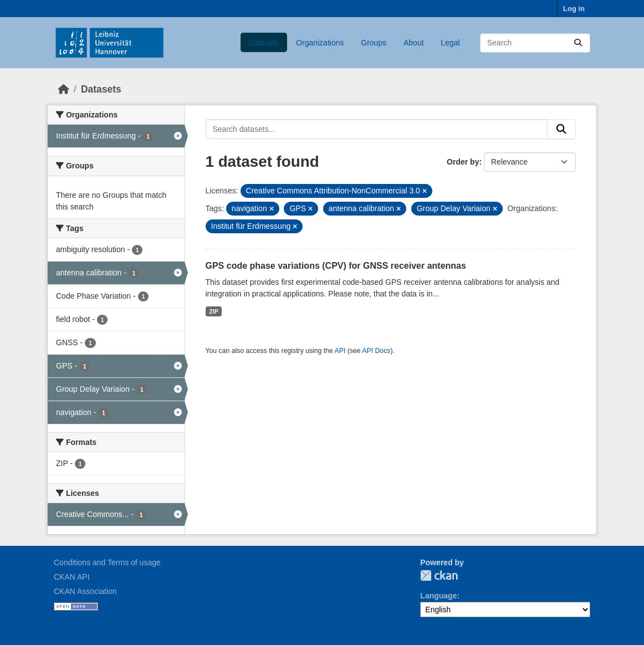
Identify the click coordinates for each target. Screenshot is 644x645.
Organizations (320, 43)
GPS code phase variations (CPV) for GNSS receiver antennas (336, 266)
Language (438, 596)
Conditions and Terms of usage (107, 562)
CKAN (439, 575)
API (340, 351)
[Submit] (578, 43)
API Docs (376, 351)
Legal (450, 43)
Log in (574, 9)
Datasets (264, 43)
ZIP (213, 311)
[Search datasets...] (535, 43)
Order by (463, 162)
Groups (374, 43)
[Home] (64, 89)
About (414, 43)
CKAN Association (85, 591)
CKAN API (72, 577)
